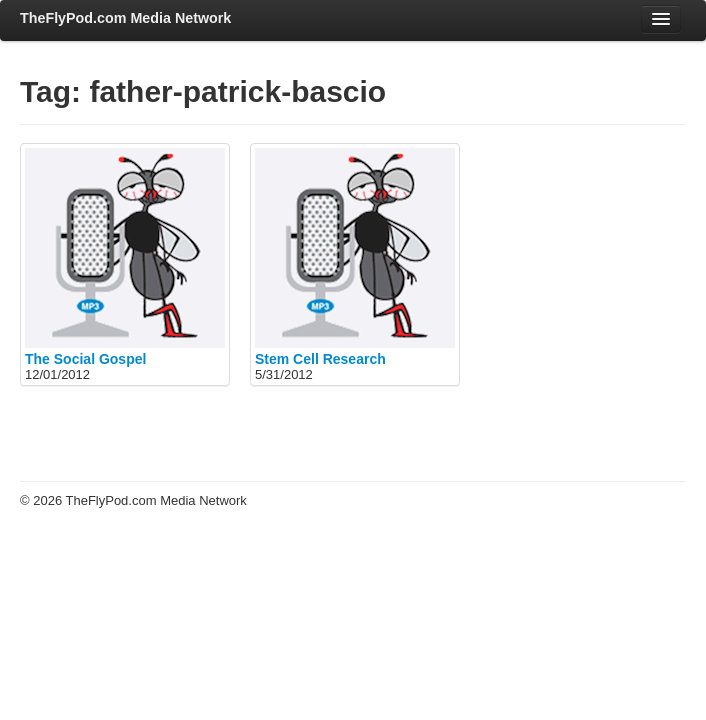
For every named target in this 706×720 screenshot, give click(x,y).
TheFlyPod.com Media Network (125, 18)
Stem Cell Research (320, 359)
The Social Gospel (85, 359)
